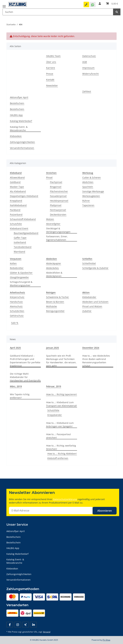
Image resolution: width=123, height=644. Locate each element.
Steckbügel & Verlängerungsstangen (58, 230)
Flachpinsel (56, 182)
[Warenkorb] (112, 4)
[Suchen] (117, 12)
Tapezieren (88, 205)
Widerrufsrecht (90, 74)
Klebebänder (89, 297)
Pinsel (49, 177)
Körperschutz (17, 297)
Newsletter (52, 86)
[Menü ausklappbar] (4, 5)
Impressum (88, 68)
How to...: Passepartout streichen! (58, 436)
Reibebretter (17, 268)
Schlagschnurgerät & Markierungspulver (21, 284)
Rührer (86, 201)
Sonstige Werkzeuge (93, 191)
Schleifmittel (89, 263)
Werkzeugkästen (91, 196)
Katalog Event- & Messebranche (19, 129)
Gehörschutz (17, 316)
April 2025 (15, 348)
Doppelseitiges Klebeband (24, 196)
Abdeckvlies (52, 268)
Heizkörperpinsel (59, 201)
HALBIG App (16, 115)
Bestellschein (17, 103)
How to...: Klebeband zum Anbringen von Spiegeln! (60, 425)
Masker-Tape (17, 187)
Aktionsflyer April (19, 97)
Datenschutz (89, 56)
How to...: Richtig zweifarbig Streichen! (61, 447)
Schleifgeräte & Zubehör (95, 268)
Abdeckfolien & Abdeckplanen (54, 274)
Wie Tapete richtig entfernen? (20, 396)
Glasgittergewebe (19, 277)
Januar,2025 (53, 348)
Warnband (19, 252)
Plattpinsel (56, 205)
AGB (85, 62)
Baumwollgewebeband (26, 233)
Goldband (15, 182)
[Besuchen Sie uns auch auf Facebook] (10, 625)
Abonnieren (105, 511)
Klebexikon (16, 136)
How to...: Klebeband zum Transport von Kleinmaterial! (61, 404)
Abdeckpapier (54, 263)
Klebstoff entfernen (58, 458)
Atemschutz (16, 306)
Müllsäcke (51, 306)
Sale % (15, 323)
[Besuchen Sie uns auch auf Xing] (26, 625)
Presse (50, 74)
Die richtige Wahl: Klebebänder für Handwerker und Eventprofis (25, 377)
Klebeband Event (19, 228)
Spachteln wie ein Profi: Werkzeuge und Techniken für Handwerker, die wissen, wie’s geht (61, 361)
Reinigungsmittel (55, 311)
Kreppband (16, 201)
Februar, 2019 (54, 386)
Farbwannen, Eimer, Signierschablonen (57, 238)
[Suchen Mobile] (58, 12)
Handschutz (16, 302)
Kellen (13, 263)
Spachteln (88, 187)
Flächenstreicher (59, 191)
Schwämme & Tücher (57, 297)
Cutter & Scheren (92, 177)
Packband (15, 210)
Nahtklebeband (18, 205)
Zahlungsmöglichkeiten (22, 142)
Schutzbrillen (17, 311)
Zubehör (87, 311)
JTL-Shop (106, 640)
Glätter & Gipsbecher (21, 273)
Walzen (50, 219)
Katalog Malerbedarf (21, 121)
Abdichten (88, 182)
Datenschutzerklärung (65, 499)
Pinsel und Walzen (92, 306)
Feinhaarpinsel (58, 210)
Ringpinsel (56, 187)
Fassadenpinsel (58, 196)
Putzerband (16, 215)
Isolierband (20, 242)
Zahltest (87, 91)
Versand (47, 632)
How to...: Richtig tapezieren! (61, 394)
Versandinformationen (22, 148)
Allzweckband (17, 177)
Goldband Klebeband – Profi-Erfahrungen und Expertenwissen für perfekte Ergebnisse (25, 361)
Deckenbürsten (58, 215)
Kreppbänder (55, 415)
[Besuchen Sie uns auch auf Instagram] (18, 625)
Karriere (51, 68)
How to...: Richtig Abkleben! (62, 454)
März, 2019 (16, 386)
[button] (100, 4)
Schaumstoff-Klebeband (23, 219)
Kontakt (50, 80)
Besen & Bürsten (55, 302)
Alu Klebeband (18, 191)
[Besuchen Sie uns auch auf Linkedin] (33, 625)
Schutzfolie (16, 224)
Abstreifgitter (53, 224)
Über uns (51, 62)
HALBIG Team (53, 56)
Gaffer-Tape (20, 238)
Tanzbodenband (23, 247)
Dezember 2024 (91, 348)
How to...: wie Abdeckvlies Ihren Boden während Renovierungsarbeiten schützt (96, 361)
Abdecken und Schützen (95, 302)
